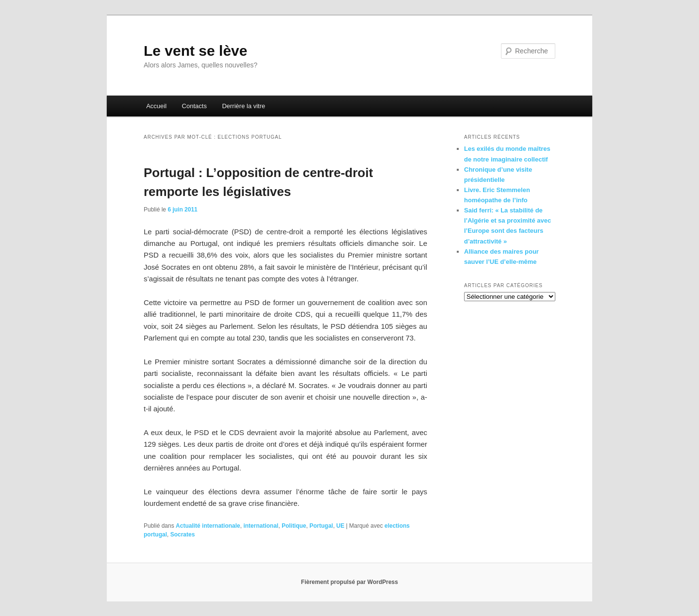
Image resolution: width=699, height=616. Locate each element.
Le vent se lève (195, 51)
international (261, 526)
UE (341, 526)
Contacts (194, 106)
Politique (294, 526)
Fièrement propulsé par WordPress (349, 582)
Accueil (156, 106)
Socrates (183, 535)
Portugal (321, 526)
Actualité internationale (208, 526)
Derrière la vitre (243, 106)
